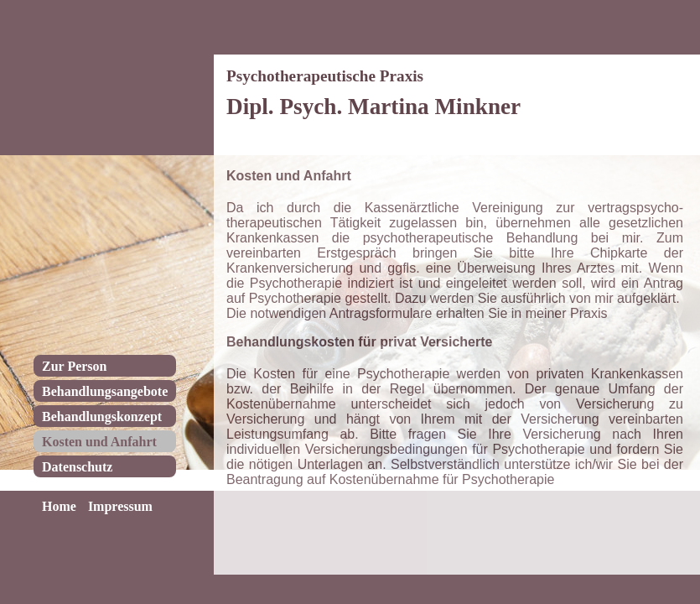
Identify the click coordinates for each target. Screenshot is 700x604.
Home (59, 506)
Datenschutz (77, 467)
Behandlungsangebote (105, 391)
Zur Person (74, 366)
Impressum (120, 506)
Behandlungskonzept (102, 417)
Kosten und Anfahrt (99, 442)
